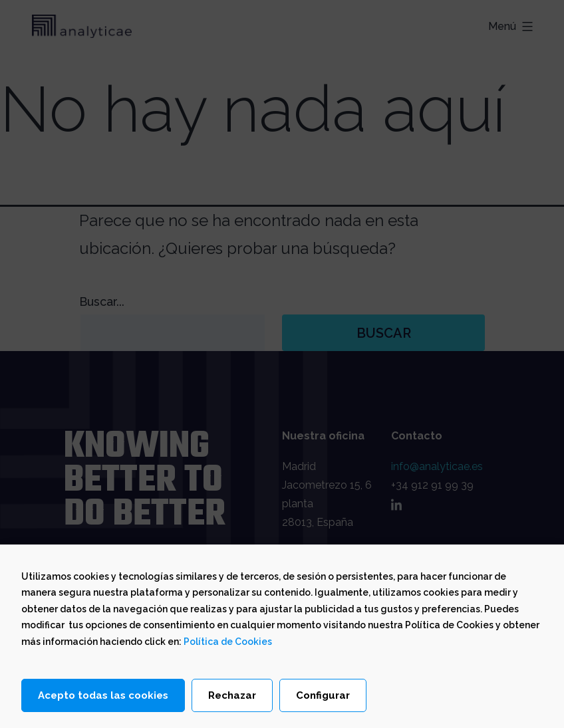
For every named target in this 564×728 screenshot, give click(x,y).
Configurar (323, 696)
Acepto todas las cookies (103, 696)
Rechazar (232, 696)
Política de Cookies (228, 642)
